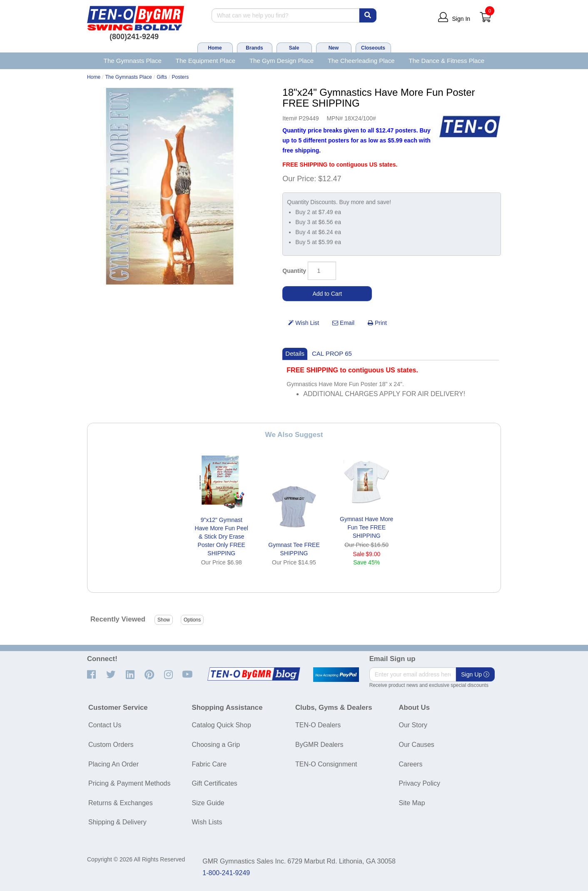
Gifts (162, 77)
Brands (254, 48)
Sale (294, 48)
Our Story (413, 725)
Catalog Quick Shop (222, 725)
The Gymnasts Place (133, 61)
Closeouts (373, 48)
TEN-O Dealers (318, 725)
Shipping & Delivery (117, 822)
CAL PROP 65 (332, 353)
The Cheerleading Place (361, 61)
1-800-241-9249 (226, 873)
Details (295, 353)
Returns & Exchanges (121, 803)
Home (215, 48)
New (334, 48)
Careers (411, 764)
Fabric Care (209, 764)
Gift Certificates (215, 783)
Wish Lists (207, 822)
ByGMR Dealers (319, 745)
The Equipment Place (206, 61)
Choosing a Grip (216, 745)
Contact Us (105, 725)
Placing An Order (113, 764)
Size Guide (208, 803)
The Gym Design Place (282, 61)
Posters (180, 77)
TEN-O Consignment (326, 764)
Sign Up (475, 674)
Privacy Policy (420, 783)
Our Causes (417, 745)
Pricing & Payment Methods (129, 783)
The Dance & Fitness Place (447, 61)
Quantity (294, 271)
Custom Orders (111, 745)
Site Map (412, 803)
